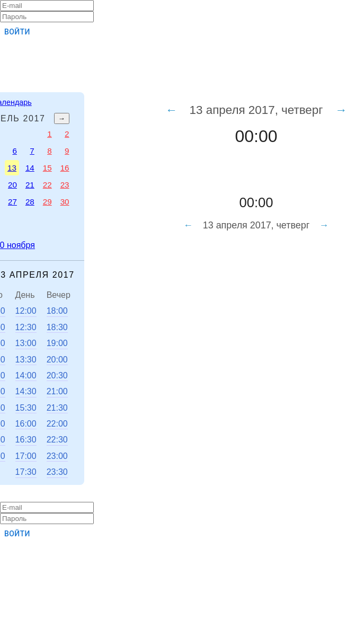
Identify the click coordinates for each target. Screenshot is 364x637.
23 (65, 185)
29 (47, 202)
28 (30, 202)
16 (65, 168)
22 (47, 185)
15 (47, 168)
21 (30, 185)
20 (12, 185)
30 (65, 202)
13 (12, 168)
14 (30, 168)
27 (12, 202)
